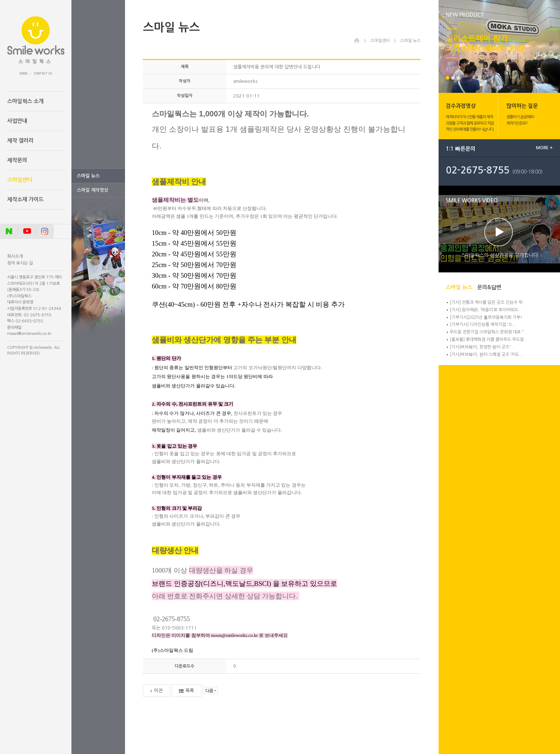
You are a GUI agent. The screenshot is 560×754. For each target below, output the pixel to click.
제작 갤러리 (20, 140)
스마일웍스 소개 (25, 101)
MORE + (544, 148)
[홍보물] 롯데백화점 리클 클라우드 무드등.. (488, 340)
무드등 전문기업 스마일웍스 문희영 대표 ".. (488, 332)
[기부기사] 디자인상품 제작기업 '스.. (482, 325)
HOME (24, 74)
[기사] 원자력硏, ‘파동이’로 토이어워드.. (485, 310)
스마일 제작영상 (92, 190)
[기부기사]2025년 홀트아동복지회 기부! (486, 317)
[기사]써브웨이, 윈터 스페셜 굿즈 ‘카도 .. (486, 355)
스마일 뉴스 (88, 176)
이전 (156, 691)
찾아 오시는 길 (20, 263)
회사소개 (15, 256)
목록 (186, 691)
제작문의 (17, 160)
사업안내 (17, 121)
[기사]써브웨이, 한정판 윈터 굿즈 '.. (482, 347)
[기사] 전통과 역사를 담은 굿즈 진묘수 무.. (487, 302)
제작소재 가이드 (25, 199)
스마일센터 (20, 180)
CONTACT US (43, 74)
